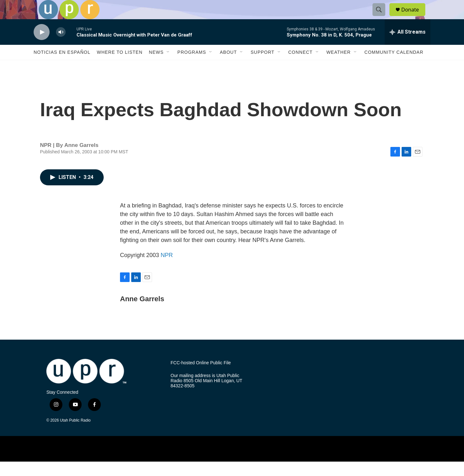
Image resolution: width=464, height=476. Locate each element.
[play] (42, 47)
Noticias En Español (62, 67)
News (156, 67)
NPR (167, 270)
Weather (339, 67)
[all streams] (408, 46)
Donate (414, 17)
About (228, 67)
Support (262, 67)
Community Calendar (394, 67)
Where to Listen (120, 67)
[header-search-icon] (382, 17)
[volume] (61, 47)
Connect (300, 67)
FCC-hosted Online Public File (201, 377)
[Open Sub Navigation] (168, 67)
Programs (192, 67)
